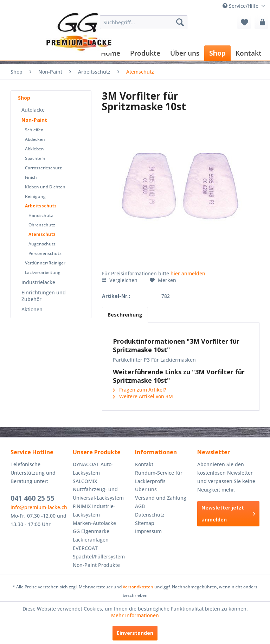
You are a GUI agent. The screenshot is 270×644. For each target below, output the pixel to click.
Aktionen (32, 309)
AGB (140, 506)
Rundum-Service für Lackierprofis (159, 477)
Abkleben (34, 149)
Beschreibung (125, 315)
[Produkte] (145, 53)
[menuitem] (144, 22)
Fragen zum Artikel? (139, 390)
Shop (24, 98)
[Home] (111, 53)
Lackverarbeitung (43, 272)
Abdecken (35, 139)
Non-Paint (34, 120)
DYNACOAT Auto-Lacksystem (93, 468)
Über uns (146, 489)
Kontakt (144, 464)
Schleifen (34, 130)
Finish (31, 177)
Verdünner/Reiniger (45, 263)
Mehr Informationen (135, 615)
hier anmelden (188, 273)
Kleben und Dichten (45, 187)
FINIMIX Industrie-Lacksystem (94, 510)
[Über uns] (185, 53)
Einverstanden (135, 633)
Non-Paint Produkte (96, 565)
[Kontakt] (249, 53)
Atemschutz (42, 234)
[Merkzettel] (244, 22)
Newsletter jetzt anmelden (228, 514)
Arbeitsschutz (41, 206)
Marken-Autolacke (94, 523)
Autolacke (33, 110)
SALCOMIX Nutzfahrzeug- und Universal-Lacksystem (98, 490)
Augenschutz (42, 244)
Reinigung (35, 196)
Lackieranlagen (91, 540)
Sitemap (145, 523)
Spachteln (35, 158)
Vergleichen (120, 280)
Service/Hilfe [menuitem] (241, 6)
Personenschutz (45, 253)
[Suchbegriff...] (144, 22)
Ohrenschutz (42, 225)
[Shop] (217, 53)
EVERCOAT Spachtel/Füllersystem (99, 552)
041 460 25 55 (33, 498)
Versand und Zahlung (161, 498)
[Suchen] (180, 22)
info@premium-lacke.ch (39, 507)
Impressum (148, 531)
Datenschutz (150, 515)
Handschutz (41, 215)
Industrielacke (38, 282)
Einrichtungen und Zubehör (44, 296)
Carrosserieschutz (43, 168)
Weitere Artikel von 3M (143, 396)
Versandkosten (138, 587)
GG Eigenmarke (91, 531)
